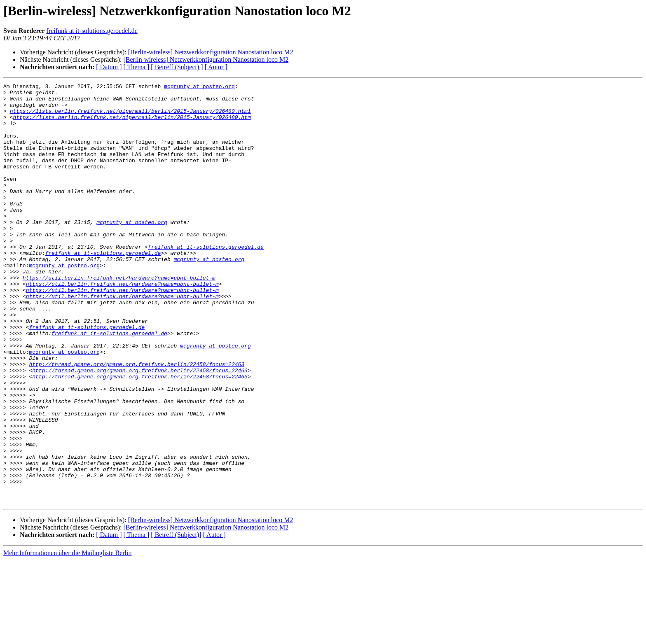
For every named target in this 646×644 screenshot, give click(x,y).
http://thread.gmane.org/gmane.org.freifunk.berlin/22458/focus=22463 (137, 421)
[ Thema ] (137, 67)
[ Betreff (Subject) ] (177, 67)
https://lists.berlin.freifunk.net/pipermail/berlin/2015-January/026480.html (130, 117)
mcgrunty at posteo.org (199, 87)
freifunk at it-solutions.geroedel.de (92, 31)
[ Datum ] (109, 67)
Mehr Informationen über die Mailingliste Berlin (67, 637)
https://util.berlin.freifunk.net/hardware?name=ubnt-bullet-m (119, 317)
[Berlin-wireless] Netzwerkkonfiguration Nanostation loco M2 (211, 52)
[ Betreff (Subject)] (176, 619)
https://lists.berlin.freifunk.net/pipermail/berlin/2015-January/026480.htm (132, 124)
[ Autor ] (216, 67)
